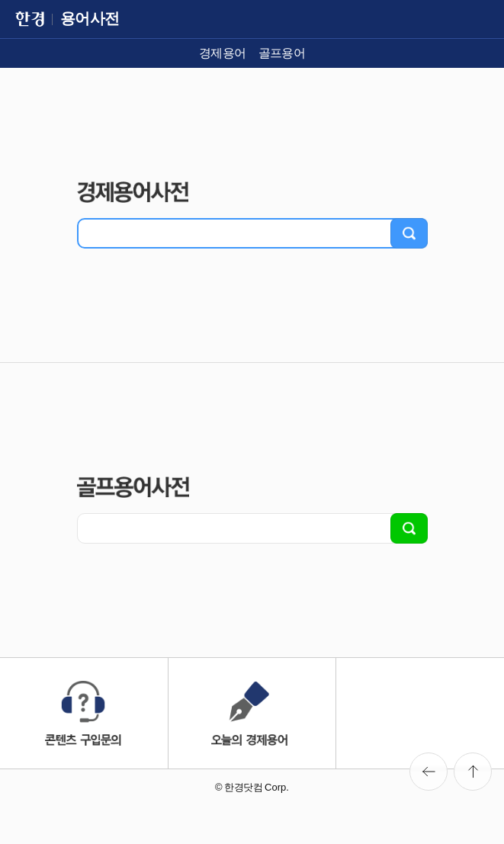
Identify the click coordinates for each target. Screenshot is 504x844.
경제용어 (223, 53)
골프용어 (282, 53)
